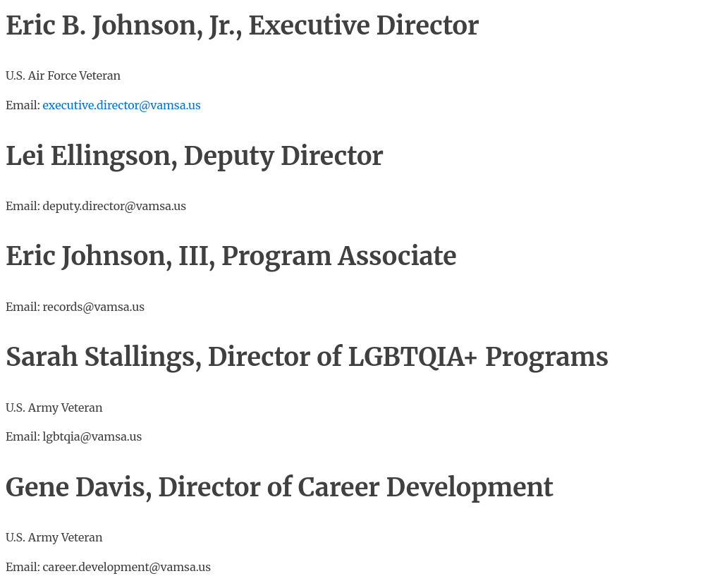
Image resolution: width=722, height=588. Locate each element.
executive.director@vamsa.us (122, 105)
